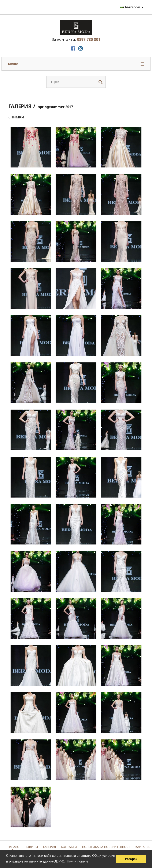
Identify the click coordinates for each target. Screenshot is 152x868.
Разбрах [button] (131, 859)
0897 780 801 (89, 39)
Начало (14, 847)
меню (76, 64)
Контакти (69, 847)
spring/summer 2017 (56, 107)
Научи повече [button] (77, 861)
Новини (31, 847)
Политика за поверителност (106, 847)
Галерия (49, 847)
